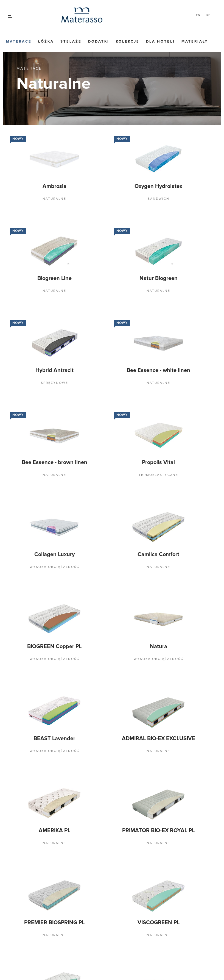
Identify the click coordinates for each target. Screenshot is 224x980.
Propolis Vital (158, 462)
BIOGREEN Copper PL (54, 646)
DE (208, 15)
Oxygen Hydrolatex (158, 186)
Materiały (195, 41)
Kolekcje (128, 41)
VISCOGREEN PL (159, 923)
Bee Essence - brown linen (54, 462)
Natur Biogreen (159, 278)
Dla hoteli (160, 41)
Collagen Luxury (54, 554)
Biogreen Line (54, 278)
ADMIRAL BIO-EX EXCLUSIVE (159, 739)
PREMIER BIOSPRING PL (54, 923)
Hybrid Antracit (54, 370)
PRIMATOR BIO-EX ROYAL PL (158, 831)
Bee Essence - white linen (158, 370)
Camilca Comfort (158, 554)
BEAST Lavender (54, 739)
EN (198, 15)
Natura (159, 646)
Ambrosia (54, 186)
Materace (19, 41)
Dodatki (99, 41)
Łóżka (46, 41)
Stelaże (71, 41)
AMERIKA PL (54, 831)
